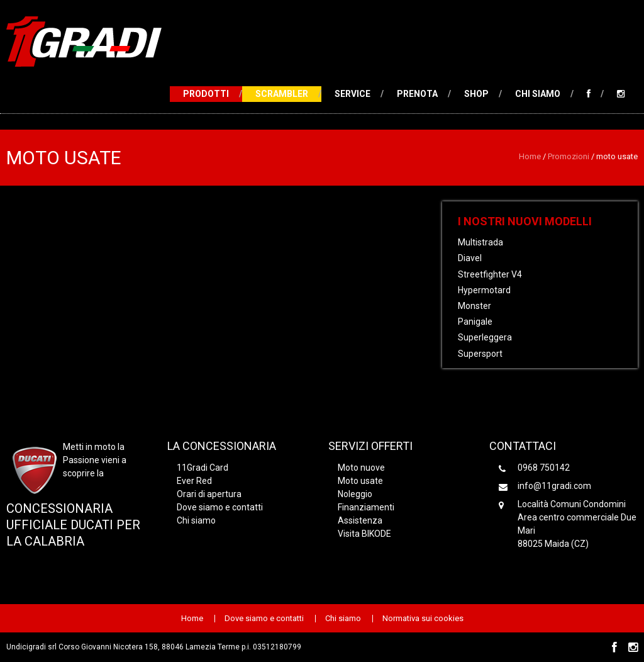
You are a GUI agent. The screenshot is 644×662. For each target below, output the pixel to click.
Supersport (480, 354)
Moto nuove (361, 468)
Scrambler (282, 94)
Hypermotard (484, 290)
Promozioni (569, 156)
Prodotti (206, 94)
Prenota (417, 94)
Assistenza (360, 520)
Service (353, 94)
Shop (476, 94)
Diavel (470, 258)
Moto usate (360, 481)
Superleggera (485, 337)
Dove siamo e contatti (220, 507)
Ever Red (194, 481)
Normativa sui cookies (423, 619)
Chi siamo (538, 94)
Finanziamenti (366, 507)
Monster (475, 306)
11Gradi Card (203, 468)
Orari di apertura (209, 494)
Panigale (475, 322)
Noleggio (355, 494)
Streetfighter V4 (490, 274)
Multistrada (480, 242)
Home (530, 156)
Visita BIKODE (364, 534)
